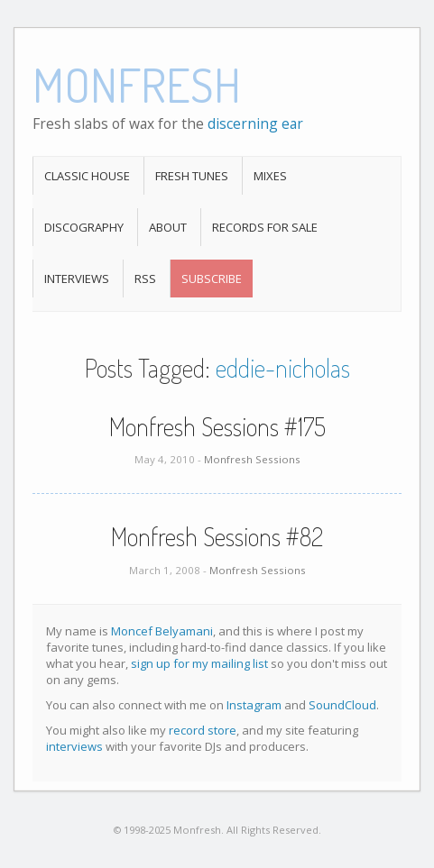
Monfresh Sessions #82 (217, 536)
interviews (74, 746)
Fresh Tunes (192, 176)
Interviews (77, 279)
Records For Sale (265, 227)
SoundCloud (342, 705)
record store (203, 730)
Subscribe (212, 279)
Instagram (254, 705)
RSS (145, 279)
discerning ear (255, 123)
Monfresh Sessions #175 (217, 426)
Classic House (87, 176)
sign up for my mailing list (199, 663)
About (168, 227)
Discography (84, 227)
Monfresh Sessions (252, 459)
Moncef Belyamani (162, 631)
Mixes (270, 176)
